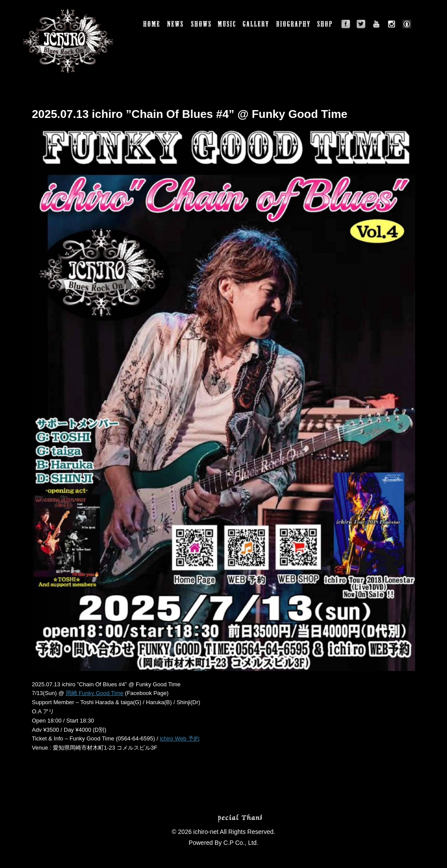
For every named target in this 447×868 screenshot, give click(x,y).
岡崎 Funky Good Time (95, 693)
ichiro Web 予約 (180, 738)
